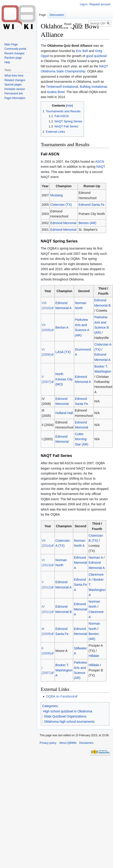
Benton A (62, 327)
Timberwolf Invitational (62, 87)
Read (64, 24)
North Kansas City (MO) (64, 379)
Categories (50, 706)
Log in (84, 4)
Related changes (15, 80)
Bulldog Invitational (93, 87)
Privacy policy (48, 743)
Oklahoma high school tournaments (69, 722)
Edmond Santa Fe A (80, 585)
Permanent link (14, 93)
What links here (14, 76)
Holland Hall (64, 413)
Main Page (11, 44)
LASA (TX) (63, 352)
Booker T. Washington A (64, 670)
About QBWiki (68, 743)
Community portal (15, 49)
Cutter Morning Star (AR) (81, 439)
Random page (13, 58)
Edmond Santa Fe (91, 205)
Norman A (96, 558)
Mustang (57, 195)
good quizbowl (96, 56)
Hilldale (94, 656)
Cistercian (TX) (61, 205)
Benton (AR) (87, 223)
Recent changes (14, 53)
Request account (100, 4)
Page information (15, 98)
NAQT (101, 167)
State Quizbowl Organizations (65, 716)
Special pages (13, 85)
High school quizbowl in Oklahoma (68, 711)
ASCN (100, 162)
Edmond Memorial (64, 223)
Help (7, 62)
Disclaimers (86, 743)
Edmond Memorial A (81, 563)
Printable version (15, 89)
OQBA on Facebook (60, 696)
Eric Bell (82, 51)
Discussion (57, 15)
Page (42, 15)
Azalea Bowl (56, 92)
